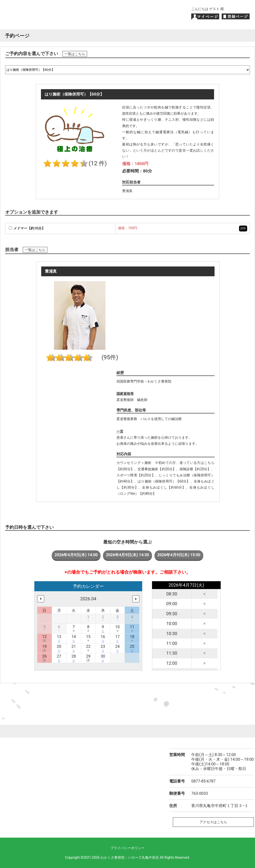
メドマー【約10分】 (27, 228)
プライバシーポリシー (127, 848)
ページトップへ (127, 731)
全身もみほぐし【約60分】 (164, 487)
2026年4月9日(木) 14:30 (127, 555)
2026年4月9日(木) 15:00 (179, 555)
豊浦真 (127, 191)
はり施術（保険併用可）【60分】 (164, 481)
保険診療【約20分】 (195, 469)
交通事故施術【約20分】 (157, 469)
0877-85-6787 (203, 781)
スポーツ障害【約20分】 (136, 475)
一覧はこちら (75, 54)
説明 (243, 228)
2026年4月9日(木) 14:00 (76, 555)
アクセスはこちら (213, 822)
